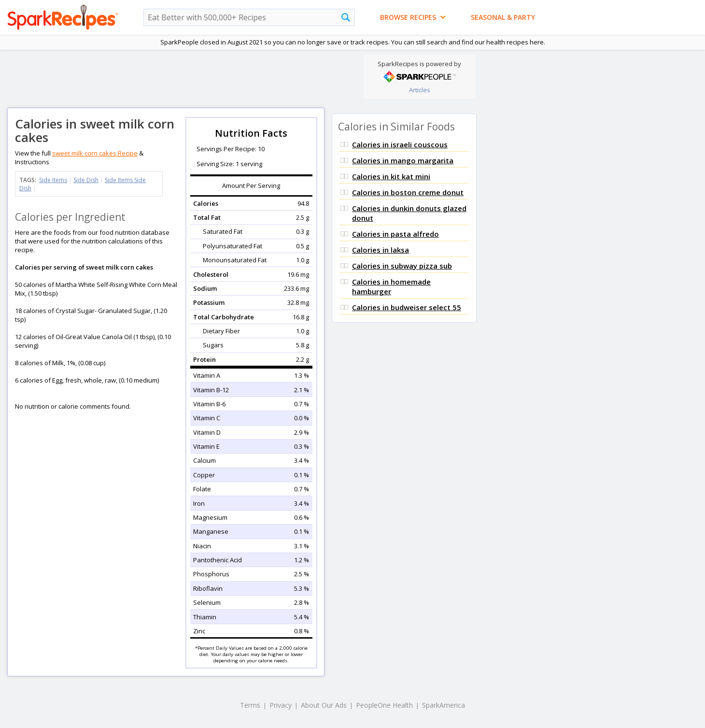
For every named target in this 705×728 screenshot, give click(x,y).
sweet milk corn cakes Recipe (95, 153)
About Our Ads (324, 705)
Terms (250, 705)
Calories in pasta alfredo (395, 234)
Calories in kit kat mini (391, 176)
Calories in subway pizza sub (402, 266)
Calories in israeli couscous (400, 144)
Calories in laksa (381, 250)
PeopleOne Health (384, 705)
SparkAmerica (444, 705)
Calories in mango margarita (403, 160)
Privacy (281, 705)
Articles (420, 90)
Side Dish (86, 180)
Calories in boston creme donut (408, 192)
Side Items (53, 180)
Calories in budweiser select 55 (407, 307)
